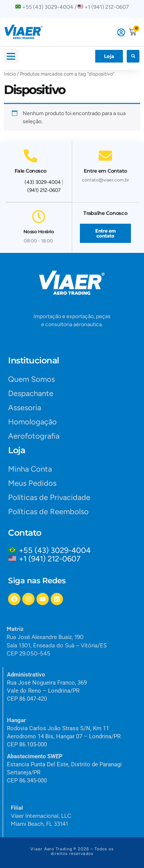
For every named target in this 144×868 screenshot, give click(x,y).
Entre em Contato (105, 167)
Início (10, 74)
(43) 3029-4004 (43, 182)
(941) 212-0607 (44, 190)
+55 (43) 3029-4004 (57, 550)
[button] (11, 56)
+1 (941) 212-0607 (50, 559)
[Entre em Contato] (105, 152)
